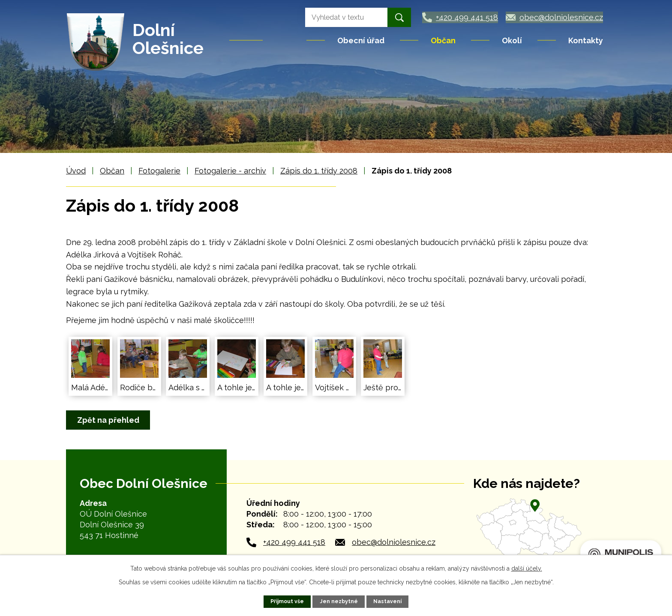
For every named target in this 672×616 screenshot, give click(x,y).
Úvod (285, 40)
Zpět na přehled (109, 420)
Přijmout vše (287, 601)
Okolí (512, 40)
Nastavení (387, 601)
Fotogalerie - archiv (230, 171)
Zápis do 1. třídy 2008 (319, 171)
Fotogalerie (159, 171)
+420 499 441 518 (294, 542)
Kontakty (586, 40)
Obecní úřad (361, 40)
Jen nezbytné (339, 601)
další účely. (527, 568)
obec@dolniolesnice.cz (394, 542)
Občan (443, 40)
